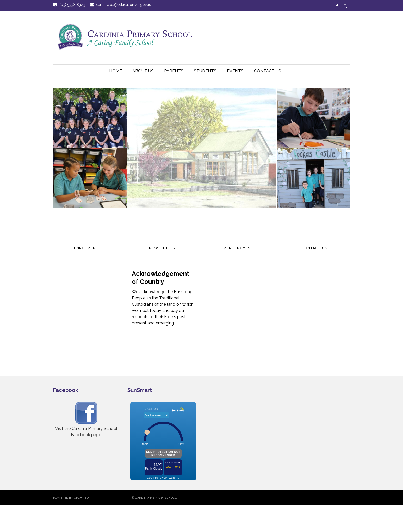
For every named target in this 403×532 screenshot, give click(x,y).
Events (235, 71)
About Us (143, 71)
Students (205, 71)
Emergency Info (238, 248)
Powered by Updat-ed (71, 498)
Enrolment (86, 248)
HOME (116, 71)
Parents (174, 71)
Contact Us (268, 71)
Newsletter (162, 248)
